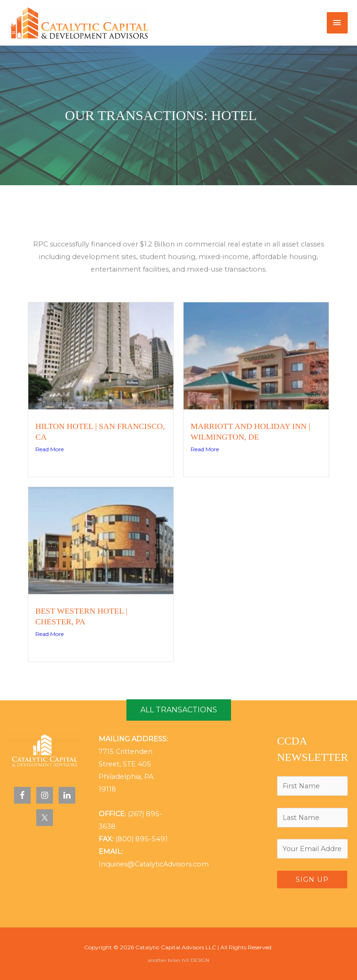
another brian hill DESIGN (178, 960)
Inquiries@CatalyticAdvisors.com (154, 864)
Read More (50, 500)
